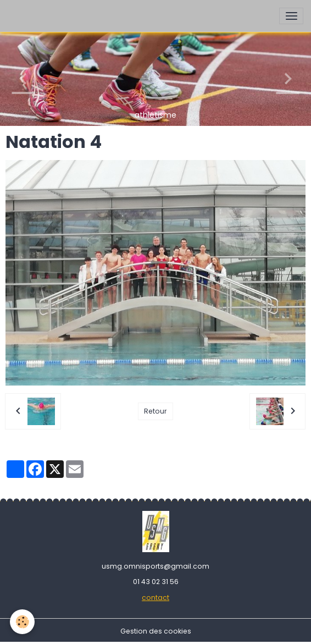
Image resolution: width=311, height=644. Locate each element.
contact (155, 598)
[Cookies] (22, 622)
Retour (155, 411)
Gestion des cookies (156, 631)
